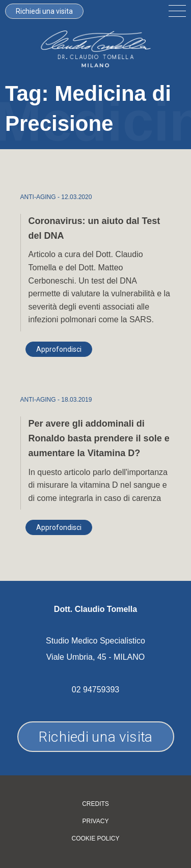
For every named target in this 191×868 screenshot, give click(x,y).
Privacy (96, 821)
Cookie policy (95, 839)
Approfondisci (59, 349)
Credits (95, 804)
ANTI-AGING (38, 197)
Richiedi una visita (44, 11)
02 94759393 (95, 690)
